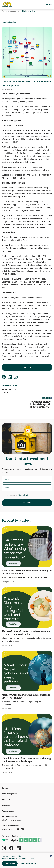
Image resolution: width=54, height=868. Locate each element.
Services (5, 788)
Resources (6, 805)
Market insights (29, 11)
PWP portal (6, 799)
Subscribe (27, 503)
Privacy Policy (24, 495)
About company (8, 811)
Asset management (9, 794)
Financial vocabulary (10, 11)
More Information (28, 864)
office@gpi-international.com (13, 820)
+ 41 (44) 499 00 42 (9, 817)
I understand (10, 864)
